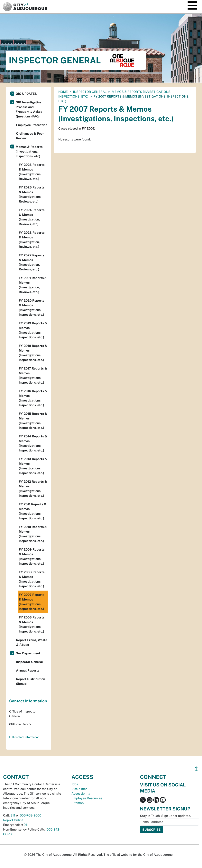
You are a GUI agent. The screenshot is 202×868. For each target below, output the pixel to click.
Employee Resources (87, 798)
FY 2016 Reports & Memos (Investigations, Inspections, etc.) (33, 398)
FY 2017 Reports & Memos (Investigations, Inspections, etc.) (33, 375)
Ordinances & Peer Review (30, 136)
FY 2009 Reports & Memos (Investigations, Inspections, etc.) (32, 557)
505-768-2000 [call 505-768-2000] (31, 815)
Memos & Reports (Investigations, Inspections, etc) (29, 151)
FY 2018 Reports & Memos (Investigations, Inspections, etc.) (33, 353)
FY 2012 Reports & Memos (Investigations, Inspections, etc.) (33, 489)
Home (63, 92)
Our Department (28, 653)
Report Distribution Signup (31, 681)
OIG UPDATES (26, 94)
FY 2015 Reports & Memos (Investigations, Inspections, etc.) (33, 421)
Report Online (13, 820)
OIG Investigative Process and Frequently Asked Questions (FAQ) (29, 109)
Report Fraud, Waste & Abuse (32, 642)
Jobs (75, 784)
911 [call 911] (26, 825)
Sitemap (78, 803)
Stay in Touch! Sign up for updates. (165, 816)
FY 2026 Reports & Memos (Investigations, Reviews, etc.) (32, 172)
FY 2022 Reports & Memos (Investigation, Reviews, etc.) (32, 262)
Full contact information (24, 737)
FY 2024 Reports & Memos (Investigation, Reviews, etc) (32, 217)
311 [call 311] (13, 815)
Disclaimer (79, 789)
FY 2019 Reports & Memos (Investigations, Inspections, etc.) (33, 330)
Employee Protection (32, 125)
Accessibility (81, 794)
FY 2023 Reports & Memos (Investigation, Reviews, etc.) (32, 240)
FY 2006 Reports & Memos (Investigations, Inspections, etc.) (32, 624)
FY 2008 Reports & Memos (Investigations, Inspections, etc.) (32, 579)
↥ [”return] (196, 769)
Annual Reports (28, 670)
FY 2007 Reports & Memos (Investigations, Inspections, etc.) (32, 602)
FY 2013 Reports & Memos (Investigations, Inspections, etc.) (33, 466)
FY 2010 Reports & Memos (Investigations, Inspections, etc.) (33, 534)
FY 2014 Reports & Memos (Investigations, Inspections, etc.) (33, 443)
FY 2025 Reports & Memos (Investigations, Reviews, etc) (32, 194)
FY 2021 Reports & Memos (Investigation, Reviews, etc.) (33, 285)
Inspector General (90, 92)
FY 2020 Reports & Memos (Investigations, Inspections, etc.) (32, 308)
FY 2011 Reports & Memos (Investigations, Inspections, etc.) (33, 511)
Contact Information (28, 701)
